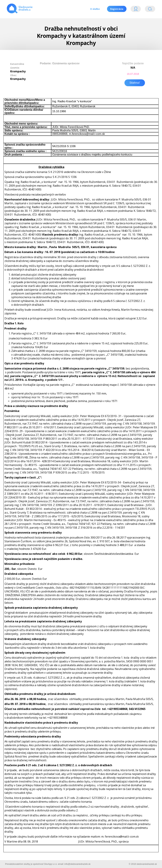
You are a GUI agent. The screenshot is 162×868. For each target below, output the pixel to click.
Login (136, 10)
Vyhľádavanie (150, 10)
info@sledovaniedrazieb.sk (77, 863)
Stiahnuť (135, 82)
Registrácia (117, 9)
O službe (94, 9)
